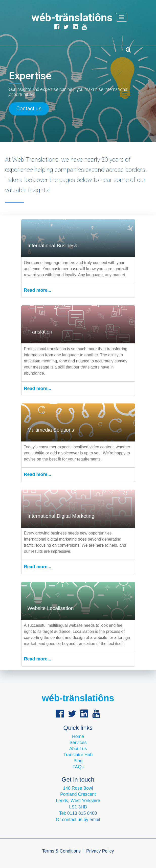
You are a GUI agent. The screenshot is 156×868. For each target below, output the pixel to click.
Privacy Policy (100, 851)
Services (78, 743)
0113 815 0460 (82, 813)
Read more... (38, 290)
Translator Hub (78, 755)
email (95, 820)
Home (78, 736)
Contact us (29, 108)
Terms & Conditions (62, 851)
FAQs (78, 767)
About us (78, 749)
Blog (78, 761)
